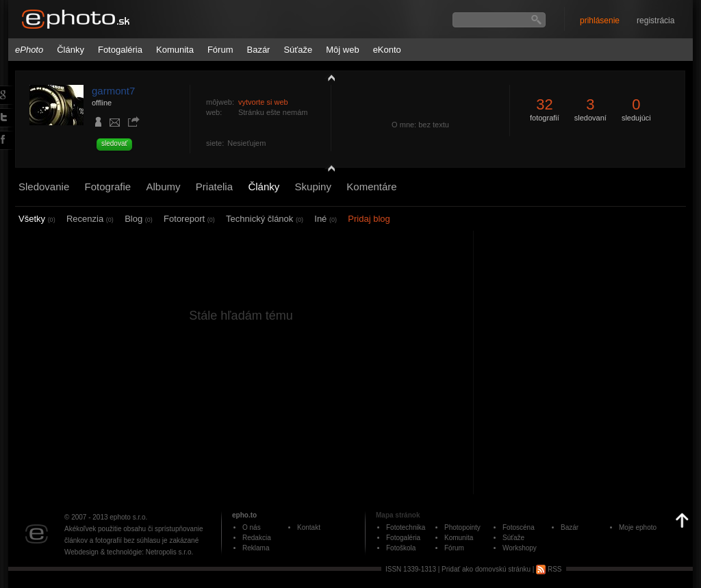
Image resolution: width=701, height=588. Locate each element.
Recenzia (90, 219)
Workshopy (520, 548)
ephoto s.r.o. (128, 517)
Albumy (163, 187)
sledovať (114, 143)
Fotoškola (401, 548)
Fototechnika (406, 527)
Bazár (258, 50)
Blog (139, 219)
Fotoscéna (519, 527)
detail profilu (328, 169)
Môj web (342, 50)
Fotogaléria (120, 50)
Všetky (37, 219)
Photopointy (462, 527)
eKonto (387, 50)
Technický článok (265, 219)
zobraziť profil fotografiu (328, 77)
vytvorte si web (263, 102)
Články (71, 50)
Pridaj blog (369, 219)
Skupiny (313, 187)
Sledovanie (44, 187)
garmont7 (113, 91)
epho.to (244, 515)
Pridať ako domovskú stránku (486, 569)
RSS (549, 569)
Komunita (175, 50)
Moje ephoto (638, 527)
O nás (252, 527)
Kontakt (309, 527)
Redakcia (257, 538)
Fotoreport (189, 219)
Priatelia (214, 187)
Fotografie (108, 187)
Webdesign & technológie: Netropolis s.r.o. (129, 552)
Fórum (220, 50)
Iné (326, 219)
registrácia (655, 21)
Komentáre (371, 187)
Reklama (256, 548)
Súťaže (298, 50)
